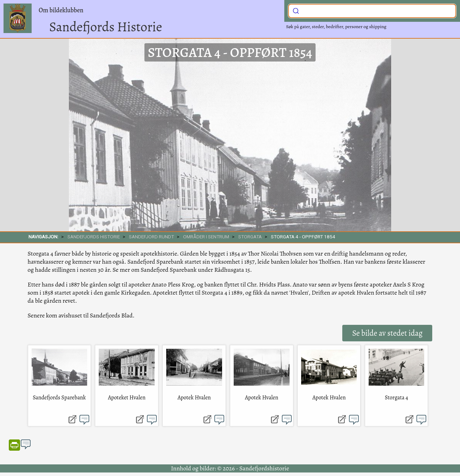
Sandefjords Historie (106, 27)
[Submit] (296, 10)
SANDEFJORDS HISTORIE (94, 237)
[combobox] (372, 11)
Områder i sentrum (206, 237)
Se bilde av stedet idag (387, 333)
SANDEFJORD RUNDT (151, 237)
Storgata (250, 237)
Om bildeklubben (61, 10)
